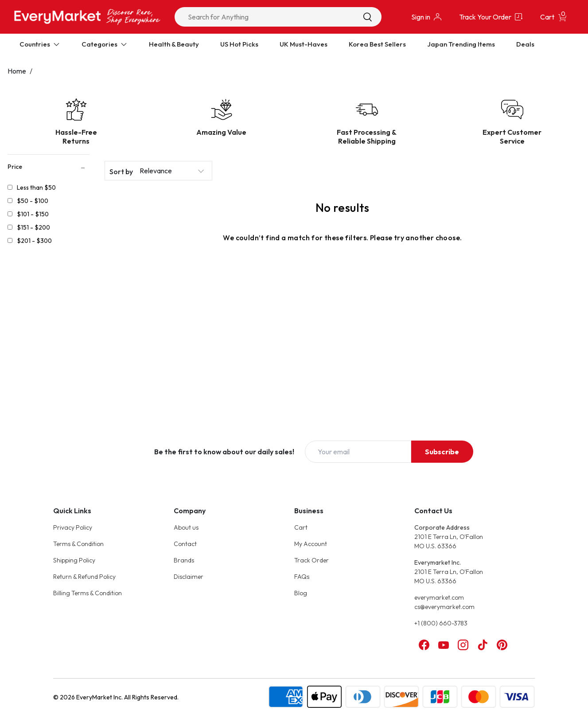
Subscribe (442, 452)
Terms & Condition (78, 544)
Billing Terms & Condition (88, 593)
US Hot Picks (239, 44)
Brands (184, 560)
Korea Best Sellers (377, 44)
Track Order (312, 560)
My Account (311, 544)
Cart (301, 527)
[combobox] (278, 17)
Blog (301, 593)
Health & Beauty (174, 44)
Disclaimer (189, 577)
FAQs (302, 577)
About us (186, 527)
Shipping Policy (74, 560)
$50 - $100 (33, 201)
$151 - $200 (33, 227)
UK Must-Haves (304, 44)
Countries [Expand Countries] (40, 44)
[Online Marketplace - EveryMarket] (87, 17)
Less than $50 (36, 187)
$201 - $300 (34, 241)
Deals (525, 44)
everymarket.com (439, 597)
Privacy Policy (73, 527)
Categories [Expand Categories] (105, 44)
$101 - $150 (33, 214)
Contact (185, 544)
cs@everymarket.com (444, 607)
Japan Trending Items (461, 44)
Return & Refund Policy (84, 577)
